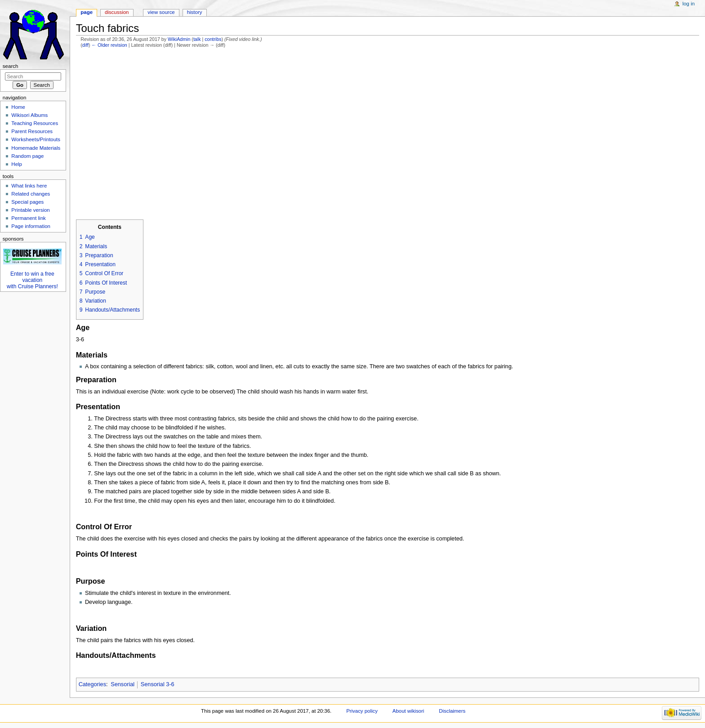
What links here (29, 186)
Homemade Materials (36, 148)
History (195, 12)
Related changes (31, 194)
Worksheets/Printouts (36, 139)
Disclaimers (452, 711)
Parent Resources (32, 131)
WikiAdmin (179, 39)
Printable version (30, 210)
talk (197, 39)
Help (17, 164)
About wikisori (408, 711)
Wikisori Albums (29, 115)
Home (18, 107)
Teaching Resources (35, 123)
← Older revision (109, 45)
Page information (31, 226)
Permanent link (28, 218)
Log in (689, 4)
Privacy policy (362, 711)
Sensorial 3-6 (158, 684)
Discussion (117, 12)
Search (11, 66)
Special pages (27, 202)
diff (85, 45)
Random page (27, 156)
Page (87, 12)
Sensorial (123, 684)
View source (161, 12)
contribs (213, 39)
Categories (92, 684)
